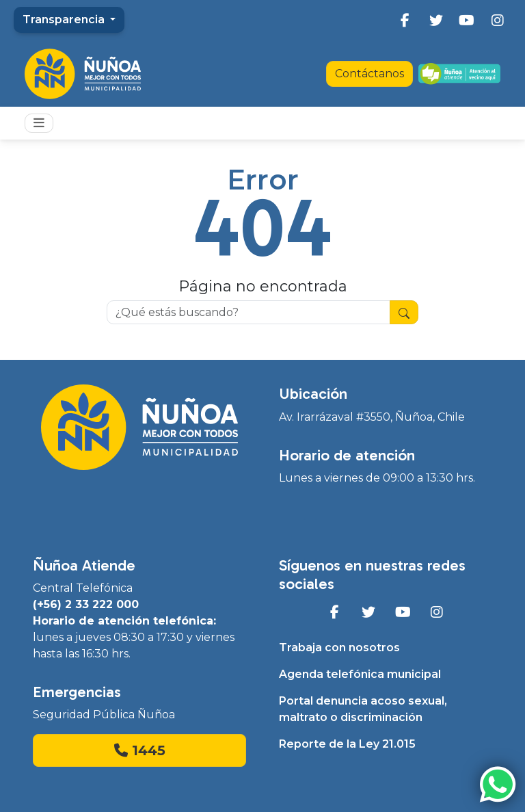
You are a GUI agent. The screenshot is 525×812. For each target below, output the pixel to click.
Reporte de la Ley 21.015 (347, 744)
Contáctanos (369, 74)
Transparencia (65, 19)
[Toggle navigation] (39, 123)
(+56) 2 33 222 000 (86, 604)
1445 (140, 750)
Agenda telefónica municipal (360, 674)
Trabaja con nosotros (339, 647)
